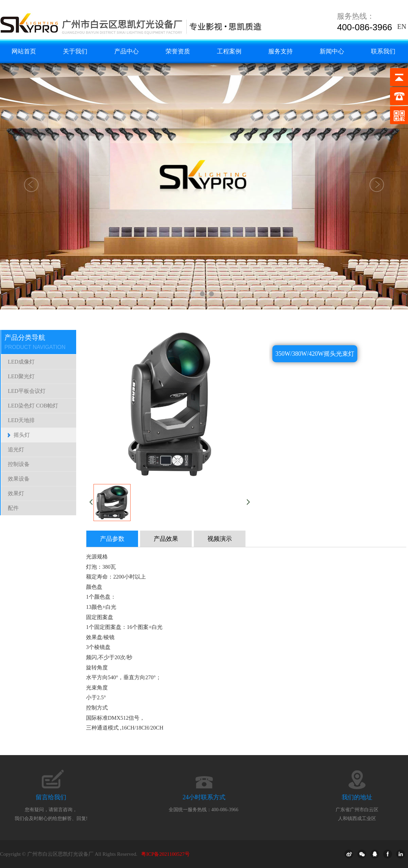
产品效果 (166, 539)
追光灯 (16, 449)
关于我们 (75, 51)
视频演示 (220, 539)
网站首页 (24, 51)
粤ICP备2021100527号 (165, 854)
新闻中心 (332, 51)
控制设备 (19, 464)
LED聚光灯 (21, 376)
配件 (13, 508)
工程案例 (229, 51)
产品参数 (112, 539)
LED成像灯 (21, 362)
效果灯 (16, 493)
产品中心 (126, 51)
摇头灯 (22, 435)
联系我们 (383, 51)
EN (402, 27)
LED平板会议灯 (27, 391)
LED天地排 (21, 420)
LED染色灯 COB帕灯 (33, 406)
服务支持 (280, 51)
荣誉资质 (178, 51)
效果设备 (19, 479)
